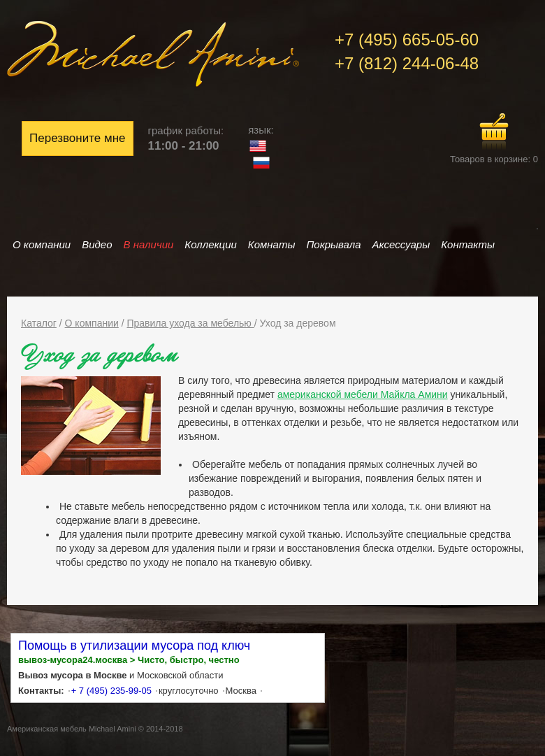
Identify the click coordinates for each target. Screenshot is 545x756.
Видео (97, 244)
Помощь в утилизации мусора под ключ (134, 646)
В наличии (149, 244)
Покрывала (333, 244)
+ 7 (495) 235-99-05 (111, 691)
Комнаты (272, 244)
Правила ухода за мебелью (190, 323)
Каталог (39, 323)
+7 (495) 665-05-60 (407, 40)
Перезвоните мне (78, 138)
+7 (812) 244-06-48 (407, 63)
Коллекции (210, 244)
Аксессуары (401, 244)
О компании (42, 244)
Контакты (468, 244)
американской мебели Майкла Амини (363, 394)
